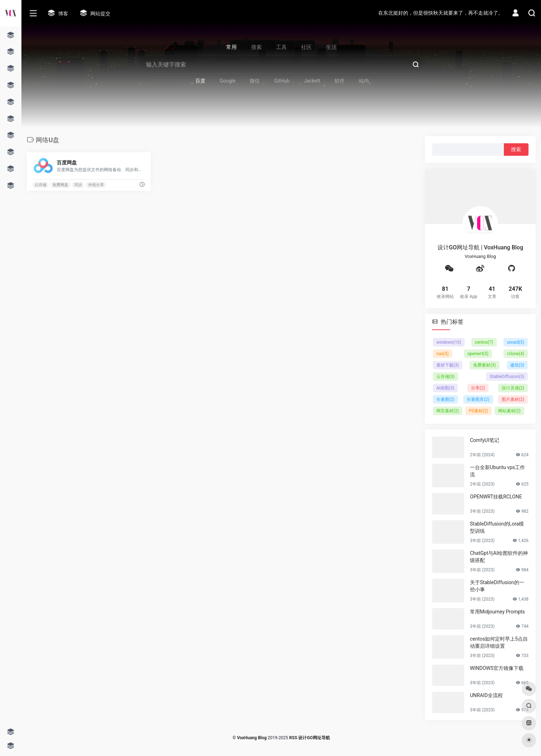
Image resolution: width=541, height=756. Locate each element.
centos (484, 342)
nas (442, 354)
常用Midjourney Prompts (497, 612)
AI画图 (445, 388)
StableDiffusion (507, 377)
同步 (78, 185)
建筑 (517, 365)
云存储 (41, 185)
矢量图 (445, 399)
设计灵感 (513, 388)
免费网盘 (60, 185)
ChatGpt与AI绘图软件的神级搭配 (499, 557)
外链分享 (96, 185)
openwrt (478, 354)
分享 (478, 388)
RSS (293, 738)
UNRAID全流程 (486, 695)
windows (449, 342)
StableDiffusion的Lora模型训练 (497, 527)
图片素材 (513, 399)
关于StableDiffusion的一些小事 (497, 586)
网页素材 (448, 411)
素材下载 (448, 365)
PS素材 (479, 411)
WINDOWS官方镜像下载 (497, 668)
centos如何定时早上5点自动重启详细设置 (499, 642)
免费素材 (484, 365)
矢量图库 (478, 399)
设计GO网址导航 (314, 738)
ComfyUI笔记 (485, 440)
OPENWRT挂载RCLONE (496, 497)
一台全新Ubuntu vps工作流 (497, 471)
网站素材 (509, 411)
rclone (516, 354)
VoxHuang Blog (252, 738)
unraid (516, 342)
